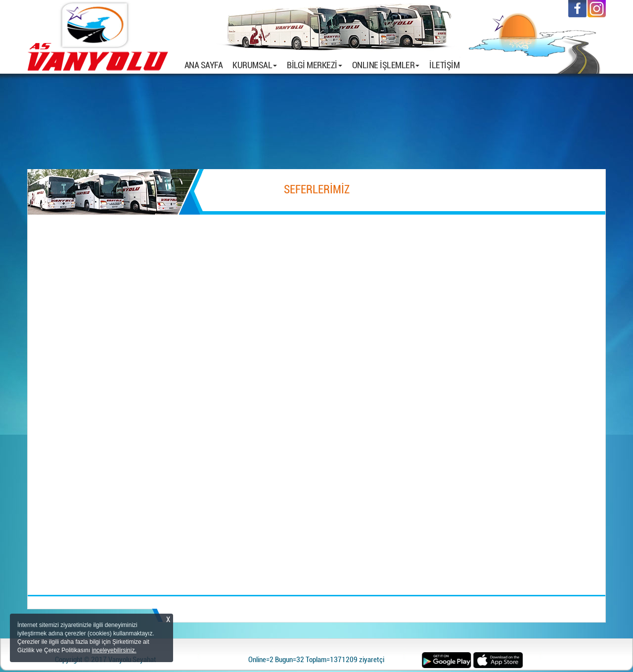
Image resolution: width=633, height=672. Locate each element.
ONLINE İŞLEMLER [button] (386, 65)
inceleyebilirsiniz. (114, 650)
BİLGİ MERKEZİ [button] (315, 65)
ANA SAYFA (206, 65)
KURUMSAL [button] (255, 65)
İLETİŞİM (444, 65)
